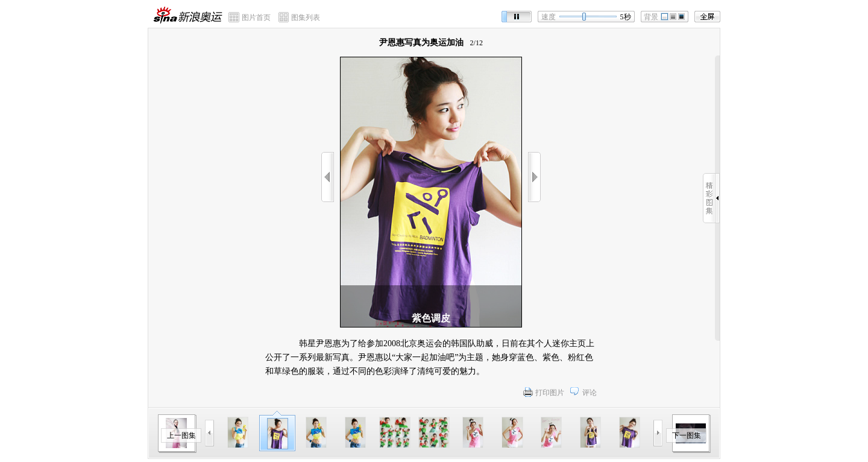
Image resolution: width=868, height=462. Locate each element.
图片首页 (256, 17)
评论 (590, 393)
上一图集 (181, 435)
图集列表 (306, 17)
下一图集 (687, 435)
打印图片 (550, 393)
